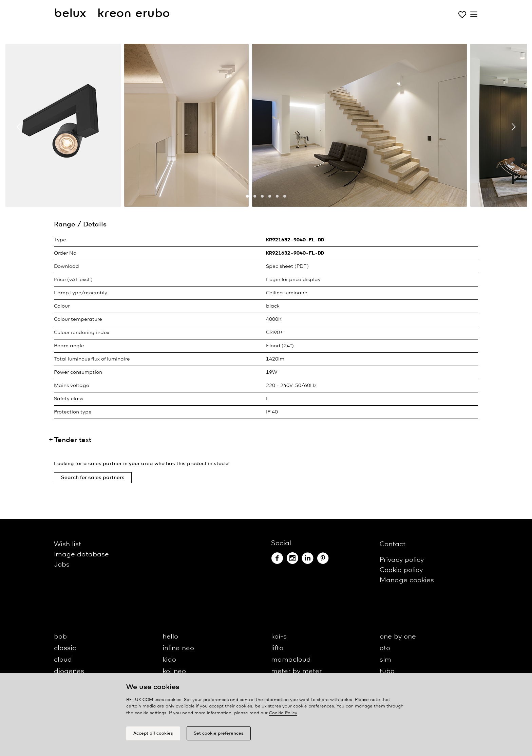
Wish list (68, 544)
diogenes (69, 671)
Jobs (62, 565)
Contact (393, 544)
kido (169, 660)
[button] (247, 196)
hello (170, 637)
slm (385, 660)
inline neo (178, 648)
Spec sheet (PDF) (287, 266)
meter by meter (296, 671)
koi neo (174, 671)
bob (60, 637)
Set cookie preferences (219, 733)
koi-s (279, 637)
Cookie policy (401, 570)
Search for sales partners (93, 478)
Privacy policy (402, 560)
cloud (63, 660)
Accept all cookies (153, 733)
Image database (81, 555)
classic (65, 648)
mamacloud (291, 660)
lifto (277, 648)
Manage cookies (407, 580)
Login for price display (293, 280)
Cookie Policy (283, 713)
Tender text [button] (73, 440)
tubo (387, 671)
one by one (398, 637)
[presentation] (19, 127)
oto (385, 648)
